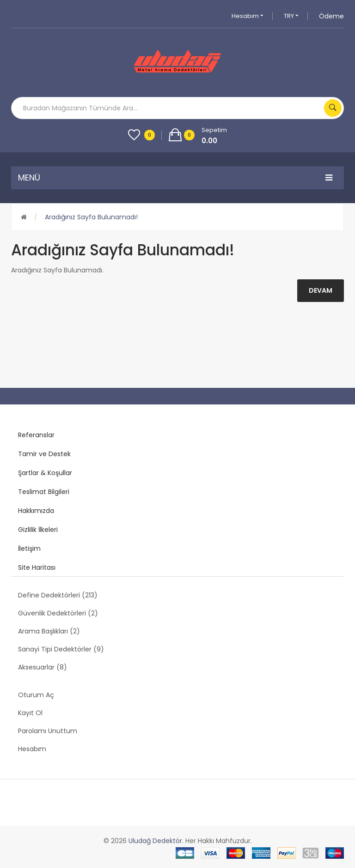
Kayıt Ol (30, 713)
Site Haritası (37, 567)
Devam (321, 290)
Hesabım (248, 16)
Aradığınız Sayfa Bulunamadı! (91, 217)
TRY (291, 16)
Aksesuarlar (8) (43, 667)
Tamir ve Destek (44, 454)
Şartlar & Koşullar (45, 473)
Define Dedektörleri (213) (58, 595)
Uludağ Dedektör (155, 841)
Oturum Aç (36, 695)
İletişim (29, 549)
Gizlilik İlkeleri (38, 530)
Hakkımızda (36, 511)
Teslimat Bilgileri (44, 492)
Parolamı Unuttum (48, 731)
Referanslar (36, 435)
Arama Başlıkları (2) (49, 631)
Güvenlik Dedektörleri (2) (58, 613)
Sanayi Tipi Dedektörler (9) (61, 649)
